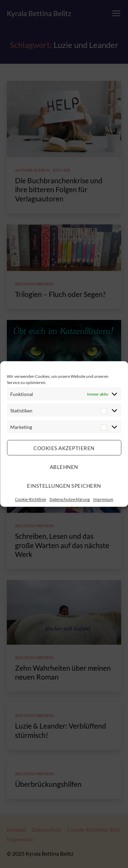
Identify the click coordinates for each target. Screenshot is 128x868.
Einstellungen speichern (64, 485)
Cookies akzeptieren (64, 448)
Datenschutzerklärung (70, 499)
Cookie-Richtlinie (31, 499)
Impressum (103, 499)
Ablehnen (64, 467)
